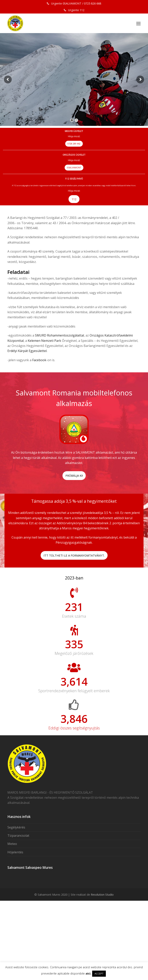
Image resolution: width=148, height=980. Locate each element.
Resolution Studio (102, 924)
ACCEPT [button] (99, 974)
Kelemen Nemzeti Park (44, 341)
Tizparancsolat (18, 865)
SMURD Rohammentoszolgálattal (59, 335)
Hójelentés (15, 882)
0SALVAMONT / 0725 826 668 (82, 3)
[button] (138, 23)
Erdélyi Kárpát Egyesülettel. (27, 351)
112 (82, 10)
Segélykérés (16, 857)
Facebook (39, 360)
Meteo (12, 873)
